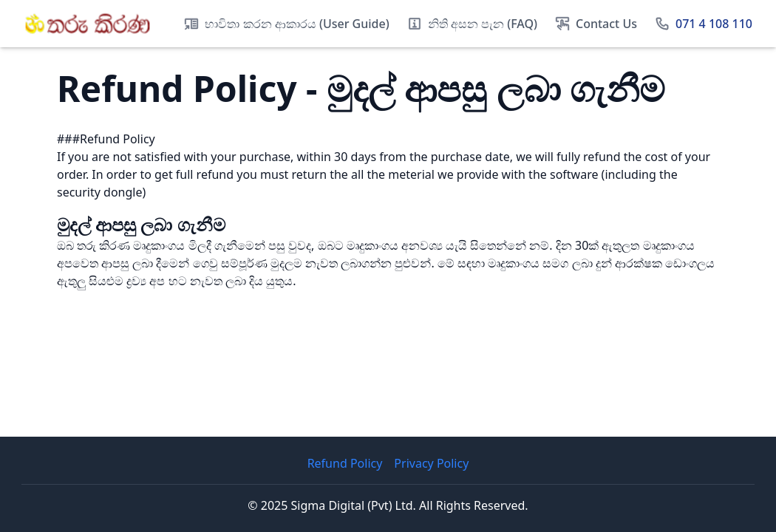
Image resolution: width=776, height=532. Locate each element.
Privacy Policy (431, 463)
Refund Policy (345, 463)
